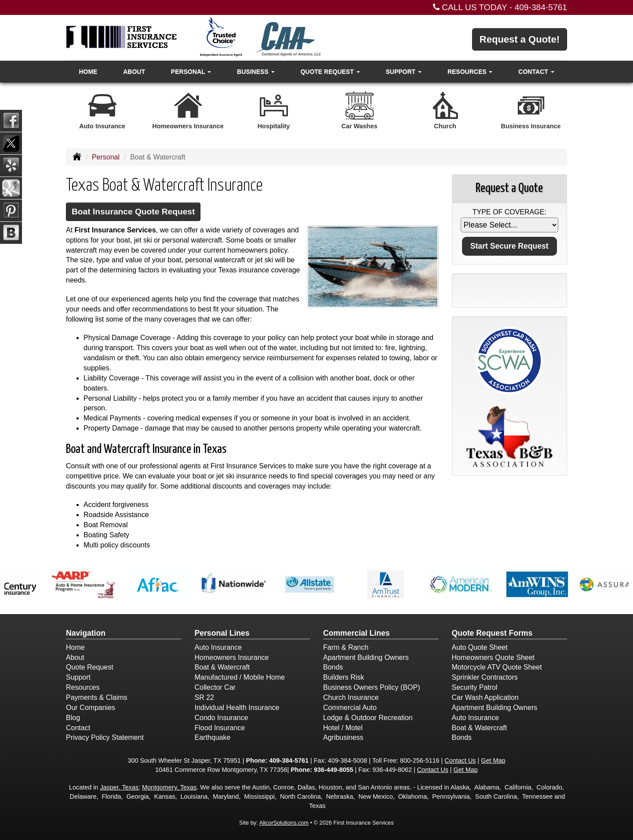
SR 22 (204, 697)
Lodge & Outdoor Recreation (368, 718)
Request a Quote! (520, 39)
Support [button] (404, 72)
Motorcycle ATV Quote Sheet (497, 667)
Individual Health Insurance (237, 708)
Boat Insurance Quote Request (133, 212)
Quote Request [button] (330, 72)
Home (88, 72)
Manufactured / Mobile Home (240, 677)
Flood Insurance (220, 728)
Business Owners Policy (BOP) (372, 687)
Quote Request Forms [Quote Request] (492, 633)
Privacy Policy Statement (105, 737)
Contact (78, 728)
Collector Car (215, 687)
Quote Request (90, 667)
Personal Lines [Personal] (222, 633)
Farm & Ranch (346, 647)
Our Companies (91, 708)
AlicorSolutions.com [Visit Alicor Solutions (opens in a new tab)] (284, 823)
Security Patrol (475, 687)
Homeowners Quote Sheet (493, 657)
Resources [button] (470, 72)
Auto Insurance (218, 647)
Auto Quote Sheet (480, 647)
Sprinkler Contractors (485, 677)
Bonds (333, 667)
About (134, 72)
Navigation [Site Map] (86, 633)
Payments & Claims (97, 697)
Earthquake (213, 737)
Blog (73, 718)
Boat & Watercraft (222, 667)
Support (78, 677)
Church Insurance (351, 697)
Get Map (493, 760)
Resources (83, 687)
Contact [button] (536, 72)
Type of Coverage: (509, 212)
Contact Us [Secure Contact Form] (460, 760)
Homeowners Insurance (232, 657)
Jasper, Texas (119, 787)
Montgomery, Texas (169, 787)
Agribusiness (343, 737)
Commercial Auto (350, 708)
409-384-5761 (541, 7)
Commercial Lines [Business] (357, 633)
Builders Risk (344, 677)
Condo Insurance (222, 718)
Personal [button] (191, 72)
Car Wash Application (485, 697)
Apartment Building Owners (366, 657)
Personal (106, 157)
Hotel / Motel (343, 728)
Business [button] (256, 72)
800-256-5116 (420, 760)
